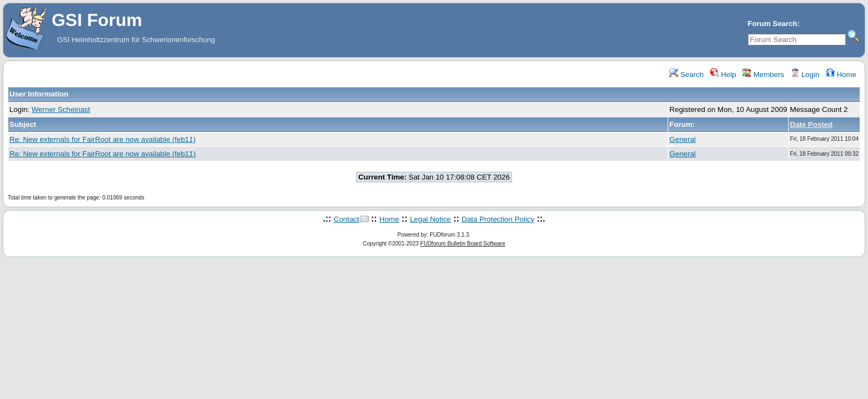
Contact (347, 219)
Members (763, 75)
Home (841, 75)
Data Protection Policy (498, 219)
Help (723, 75)
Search (686, 75)
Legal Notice (430, 219)
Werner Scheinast (61, 109)
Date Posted (811, 124)
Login (805, 75)
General (682, 139)
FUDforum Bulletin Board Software (463, 244)
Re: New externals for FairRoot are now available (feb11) (102, 139)
